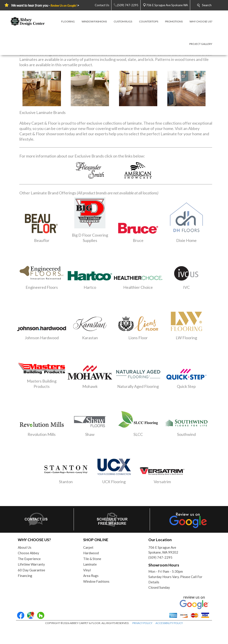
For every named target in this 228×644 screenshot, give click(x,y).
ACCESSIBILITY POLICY (169, 623)
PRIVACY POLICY (142, 623)
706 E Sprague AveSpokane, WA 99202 (163, 550)
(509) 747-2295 (160, 557)
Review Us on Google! (64, 6)
